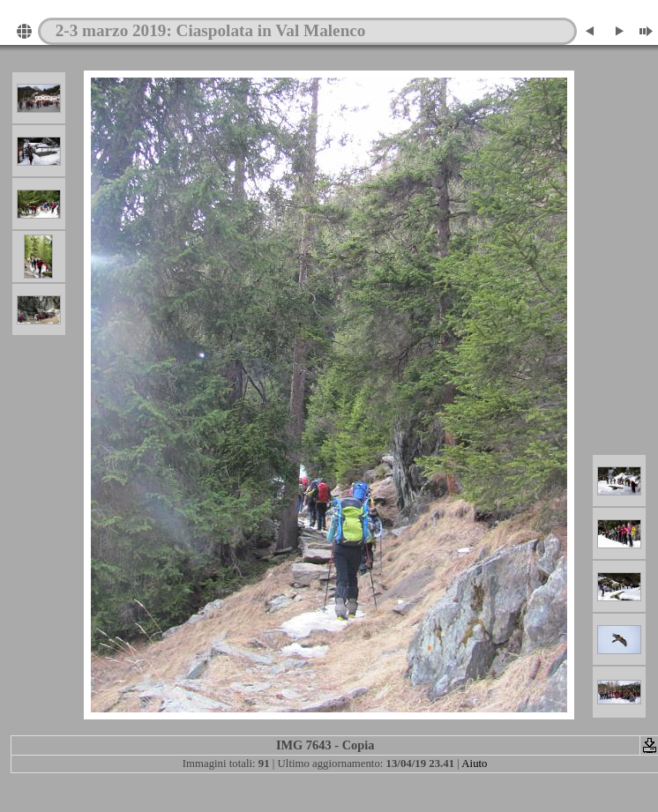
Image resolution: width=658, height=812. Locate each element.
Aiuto (474, 764)
